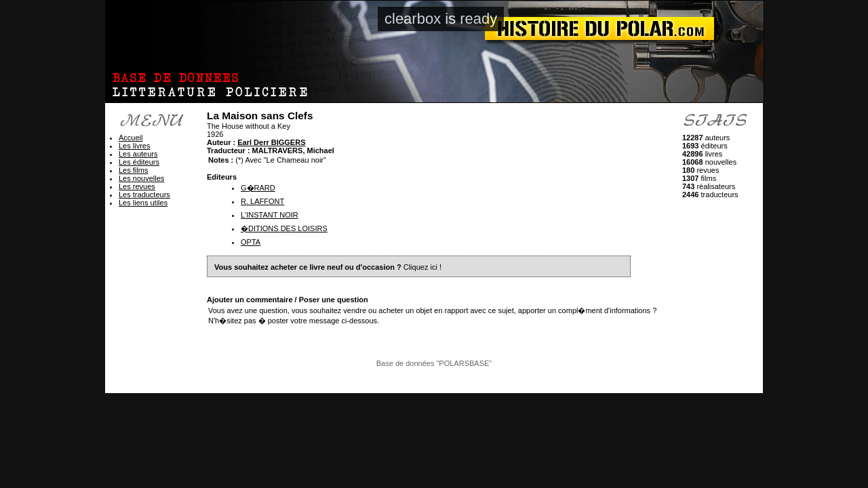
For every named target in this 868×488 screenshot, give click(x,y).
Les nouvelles (141, 178)
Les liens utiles (143, 203)
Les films (133, 170)
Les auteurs (138, 154)
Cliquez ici (420, 267)
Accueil (131, 138)
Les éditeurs (139, 162)
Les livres (134, 146)
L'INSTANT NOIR (270, 215)
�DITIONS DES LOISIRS (284, 228)
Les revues (137, 186)
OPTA (251, 242)
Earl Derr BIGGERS (271, 142)
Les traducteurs (144, 195)
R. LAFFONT (262, 201)
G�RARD (258, 188)
